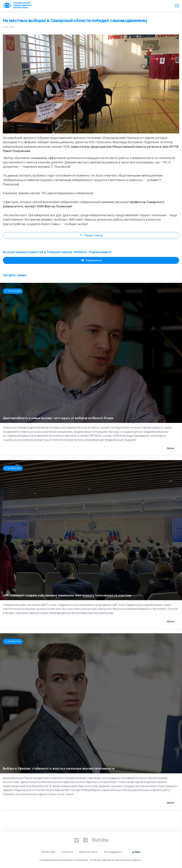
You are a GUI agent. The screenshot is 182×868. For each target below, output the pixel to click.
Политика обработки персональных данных (116, 860)
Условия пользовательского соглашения (64, 860)
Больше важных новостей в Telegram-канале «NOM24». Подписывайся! (57, 252)
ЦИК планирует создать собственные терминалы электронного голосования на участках (67, 595)
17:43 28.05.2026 (13, 468)
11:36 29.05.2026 (13, 291)
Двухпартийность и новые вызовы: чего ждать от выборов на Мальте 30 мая (58, 418)
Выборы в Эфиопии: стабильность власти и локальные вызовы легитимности (59, 769)
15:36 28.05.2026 (13, 641)
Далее (170, 448)
